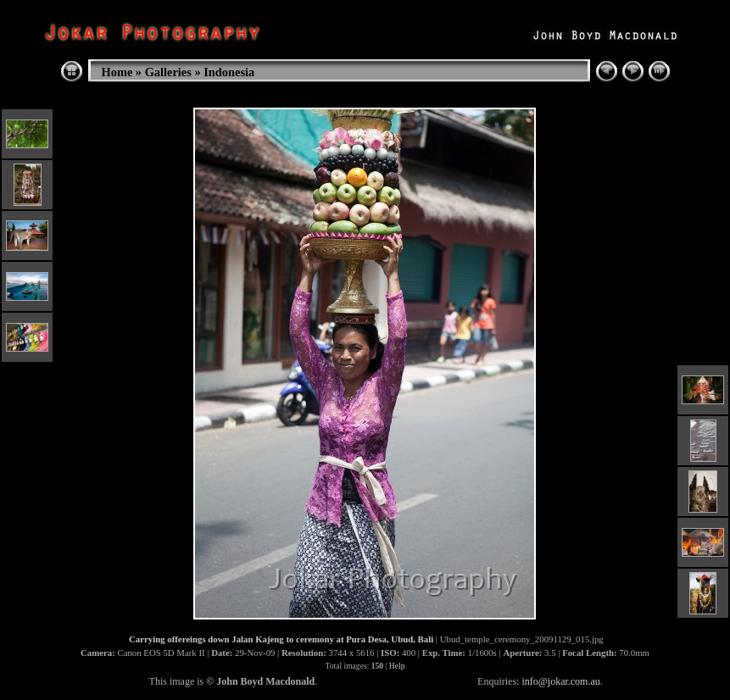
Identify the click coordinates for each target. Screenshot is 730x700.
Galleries (168, 72)
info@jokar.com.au (560, 681)
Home (117, 72)
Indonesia (229, 72)
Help (397, 666)
